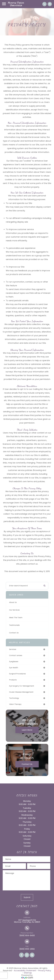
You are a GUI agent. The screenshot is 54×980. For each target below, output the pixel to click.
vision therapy (15, 704)
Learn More (27, 730)
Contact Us (14, 633)
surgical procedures (17, 674)
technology (14, 698)
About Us (13, 602)
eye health (14, 668)
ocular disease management (21, 692)
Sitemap (28, 973)
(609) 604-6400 (27, 935)
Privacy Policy (45, 971)
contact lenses (16, 655)
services (13, 649)
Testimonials (14, 625)
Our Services (14, 610)
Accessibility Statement (25, 971)
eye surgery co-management (22, 686)
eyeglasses (14, 662)
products (13, 680)
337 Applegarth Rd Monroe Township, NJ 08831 (27, 921)
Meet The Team (16, 618)
